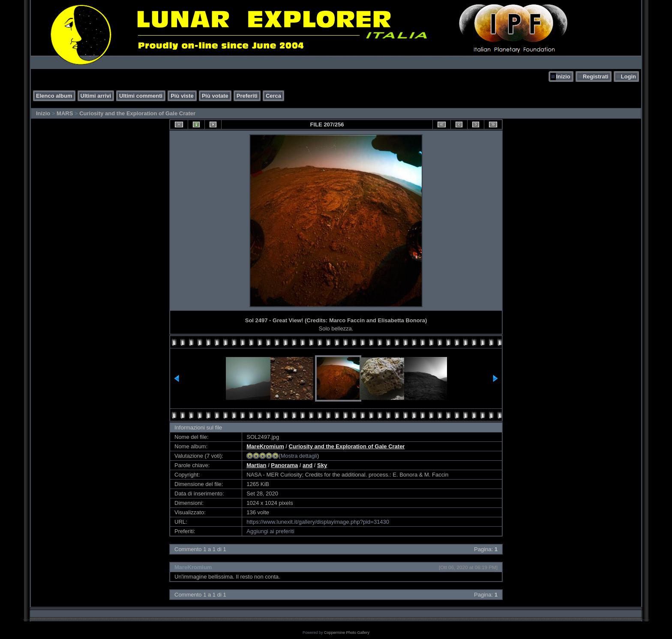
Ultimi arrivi (96, 96)
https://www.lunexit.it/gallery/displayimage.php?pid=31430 (318, 522)
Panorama (284, 465)
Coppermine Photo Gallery (347, 633)
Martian (256, 465)
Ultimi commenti (141, 96)
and (307, 465)
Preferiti (247, 96)
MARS (65, 113)
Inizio (563, 76)
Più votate (215, 96)
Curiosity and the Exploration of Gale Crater (137, 113)
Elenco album (54, 96)
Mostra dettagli (299, 456)
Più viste (182, 96)
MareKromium (265, 446)
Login (628, 76)
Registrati (596, 76)
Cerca (273, 96)
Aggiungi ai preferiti (270, 531)
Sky (322, 465)
